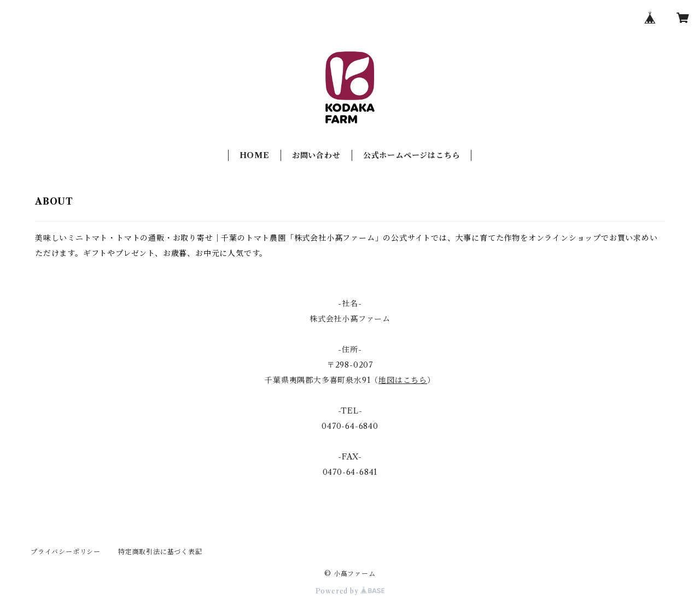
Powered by (350, 591)
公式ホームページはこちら (412, 155)
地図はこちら (403, 380)
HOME (255, 155)
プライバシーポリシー (66, 552)
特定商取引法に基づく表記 (160, 552)
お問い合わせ (316, 155)
